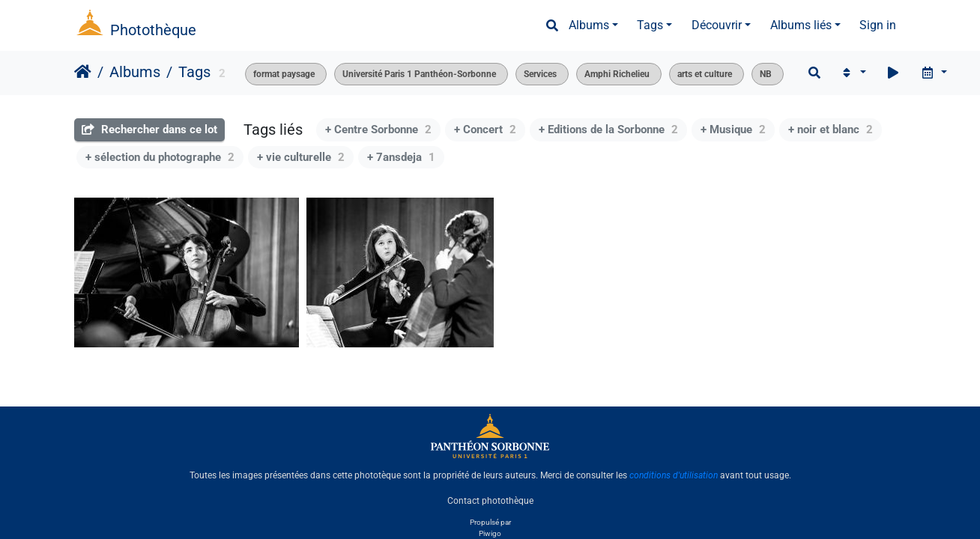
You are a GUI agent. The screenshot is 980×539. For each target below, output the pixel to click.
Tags (650, 25)
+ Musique (733, 130)
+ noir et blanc (831, 130)
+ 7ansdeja (401, 157)
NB (766, 74)
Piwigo (490, 533)
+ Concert (485, 130)
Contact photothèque (490, 501)
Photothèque (153, 30)
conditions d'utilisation (674, 475)
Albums (589, 25)
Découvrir (717, 25)
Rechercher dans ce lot (149, 130)
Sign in (878, 25)
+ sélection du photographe (160, 157)
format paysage (284, 74)
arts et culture (705, 74)
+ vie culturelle (301, 157)
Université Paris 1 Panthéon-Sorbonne (419, 74)
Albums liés (801, 25)
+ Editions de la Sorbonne (608, 130)
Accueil (83, 72)
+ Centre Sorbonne (378, 130)
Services (540, 74)
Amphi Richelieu (617, 74)
